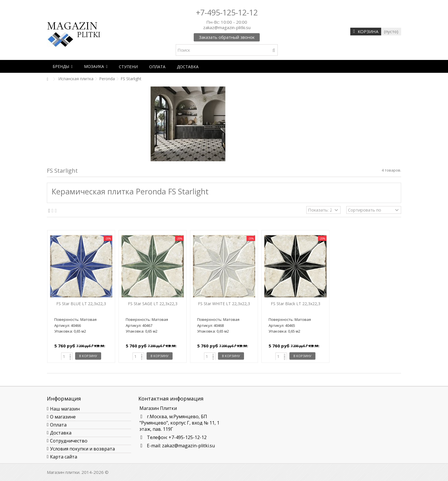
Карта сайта (64, 457)
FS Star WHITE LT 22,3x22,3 (224, 304)
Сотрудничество (69, 441)
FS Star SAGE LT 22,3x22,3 (153, 304)
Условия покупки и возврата (82, 449)
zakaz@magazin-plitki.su (188, 446)
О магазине (63, 417)
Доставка (61, 433)
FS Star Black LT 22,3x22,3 (296, 304)
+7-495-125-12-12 (227, 12)
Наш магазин (65, 409)
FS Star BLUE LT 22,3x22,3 (81, 304)
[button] (63, 66)
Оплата (58, 425)
